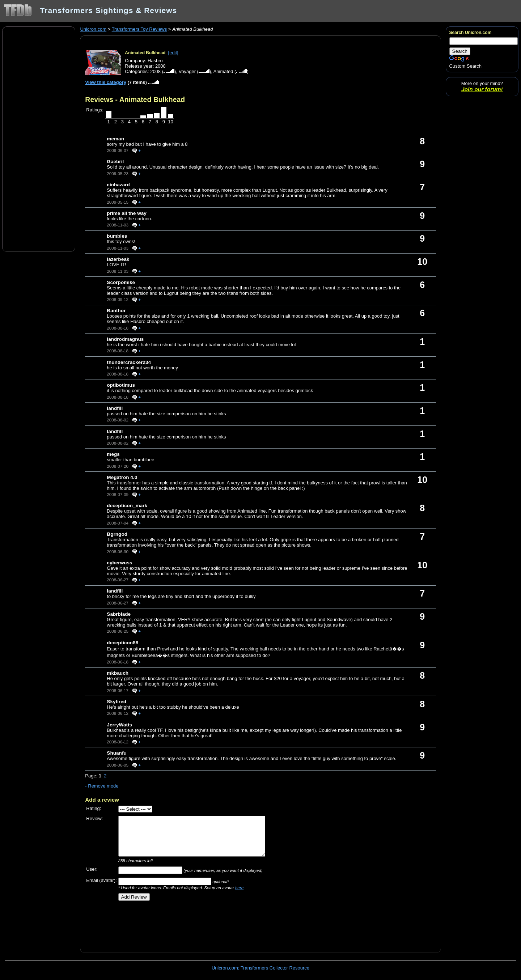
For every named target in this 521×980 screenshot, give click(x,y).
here (239, 888)
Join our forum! (482, 89)
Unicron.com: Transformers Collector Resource (260, 968)
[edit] (173, 53)
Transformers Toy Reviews (139, 29)
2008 (155, 71)
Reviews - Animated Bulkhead (135, 99)
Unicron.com (93, 29)
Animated (223, 71)
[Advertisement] (39, 139)
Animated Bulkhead (145, 53)
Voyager (187, 71)
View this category (106, 82)
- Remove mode (102, 786)
